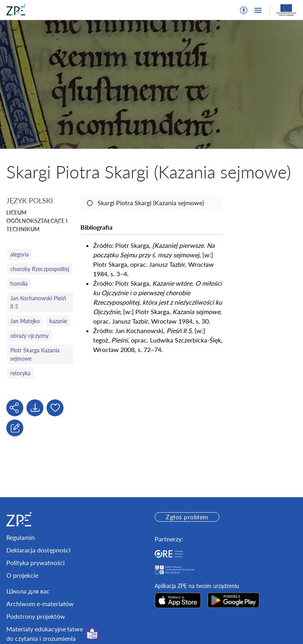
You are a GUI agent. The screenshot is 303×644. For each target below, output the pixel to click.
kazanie (58, 321)
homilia (19, 284)
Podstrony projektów (36, 616)
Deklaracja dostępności (38, 550)
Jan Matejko (25, 321)
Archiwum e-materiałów (40, 604)
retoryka (20, 373)
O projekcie (22, 575)
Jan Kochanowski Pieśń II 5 (38, 302)
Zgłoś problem (187, 517)
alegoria (20, 254)
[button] (244, 10)
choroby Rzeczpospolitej (40, 269)
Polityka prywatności (36, 563)
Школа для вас (28, 591)
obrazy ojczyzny (29, 336)
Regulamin (21, 537)
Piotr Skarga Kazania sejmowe (35, 354)
